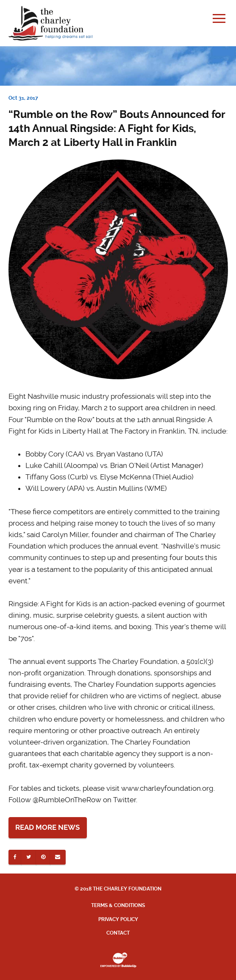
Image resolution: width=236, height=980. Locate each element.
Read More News (47, 827)
